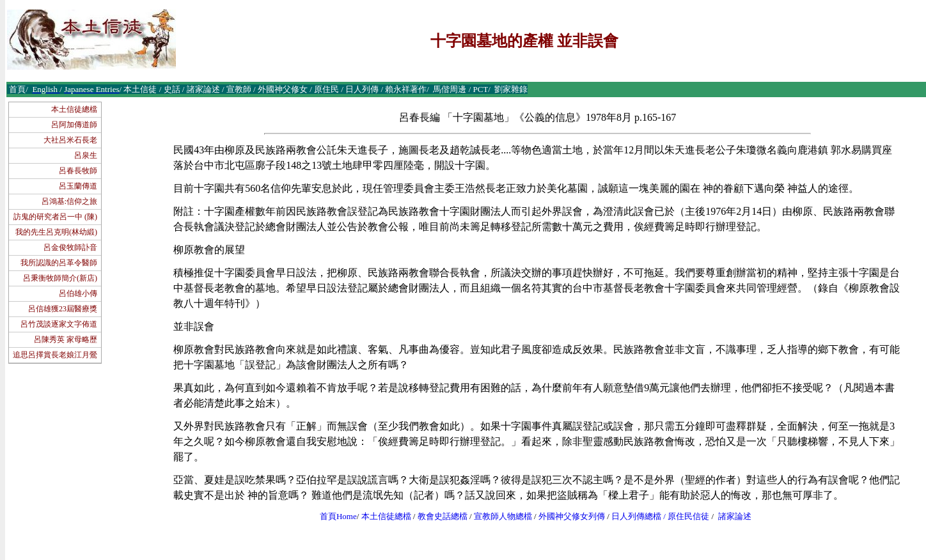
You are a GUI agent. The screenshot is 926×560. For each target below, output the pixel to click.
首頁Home (338, 516)
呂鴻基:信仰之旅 (69, 201)
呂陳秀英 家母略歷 (66, 339)
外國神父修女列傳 (572, 516)
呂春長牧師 (78, 171)
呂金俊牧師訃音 (70, 247)
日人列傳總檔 (636, 516)
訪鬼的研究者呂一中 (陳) (55, 217)
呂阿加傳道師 (74, 125)
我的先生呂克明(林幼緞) (56, 232)
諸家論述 (735, 516)
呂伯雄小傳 (78, 293)
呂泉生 (86, 155)
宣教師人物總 (499, 516)
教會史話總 (438, 516)
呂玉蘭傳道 (78, 186)
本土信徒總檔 (74, 109)
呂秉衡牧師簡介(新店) (60, 278)
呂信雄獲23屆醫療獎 (63, 309)
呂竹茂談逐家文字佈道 (59, 324)
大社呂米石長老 (70, 140)
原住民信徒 (688, 516)
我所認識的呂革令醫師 (59, 263)
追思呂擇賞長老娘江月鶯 (55, 355)
